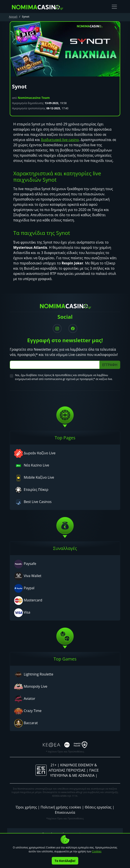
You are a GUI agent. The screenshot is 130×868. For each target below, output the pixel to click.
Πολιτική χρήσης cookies (61, 807)
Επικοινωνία (65, 812)
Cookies (97, 851)
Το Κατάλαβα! (65, 861)
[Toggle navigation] (114, 7)
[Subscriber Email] (55, 365)
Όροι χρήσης (26, 807)
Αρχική (13, 17)
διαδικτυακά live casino (60, 140)
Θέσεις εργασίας (98, 807)
